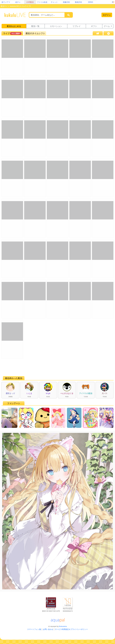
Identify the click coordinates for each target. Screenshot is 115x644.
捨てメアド (6, 2)
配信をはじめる (14, 26)
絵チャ (18, 2)
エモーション (56, 26)
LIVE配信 (30, 2)
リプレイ (77, 26)
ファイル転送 (42, 2)
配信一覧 (35, 26)
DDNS (91, 2)
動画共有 (78, 2)
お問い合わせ (48, 629)
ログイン (107, 15)
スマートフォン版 (34, 629)
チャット (54, 2)
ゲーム (107, 26)
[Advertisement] (57, 367)
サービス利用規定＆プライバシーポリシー (71, 629)
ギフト (94, 26)
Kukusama (63, 626)
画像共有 (66, 2)
